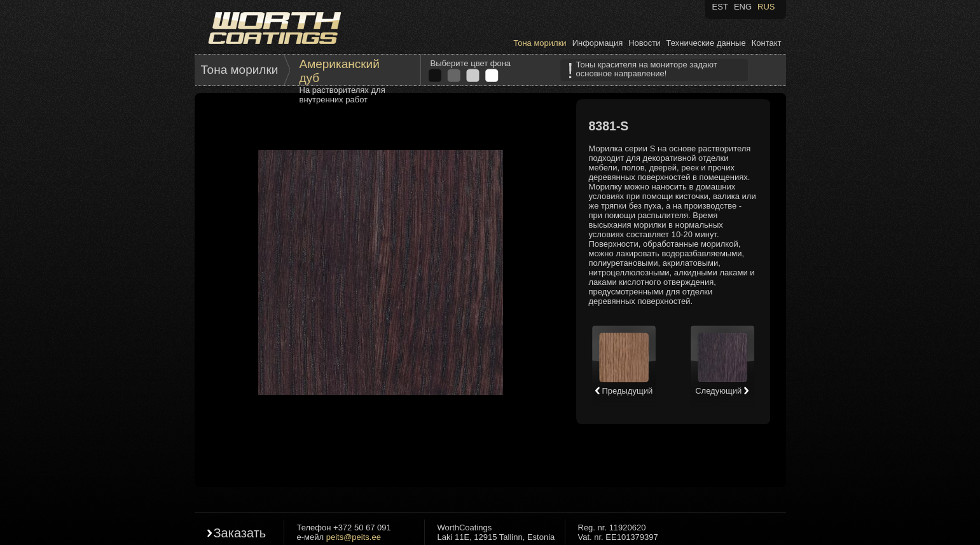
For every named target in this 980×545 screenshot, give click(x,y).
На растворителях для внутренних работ (342, 95)
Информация (598, 43)
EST (720, 7)
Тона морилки (540, 43)
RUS (766, 7)
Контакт (767, 43)
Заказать (240, 533)
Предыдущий (624, 391)
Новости (644, 43)
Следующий (722, 391)
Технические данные (706, 43)
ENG (743, 7)
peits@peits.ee (354, 537)
